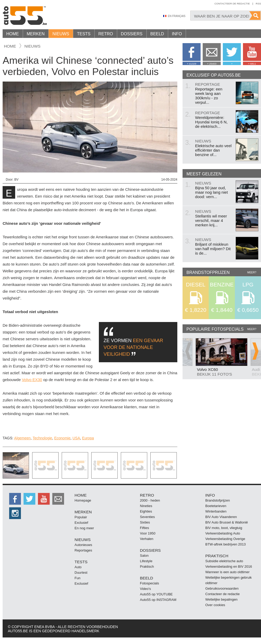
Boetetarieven (216, 506)
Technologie (42, 438)
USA (76, 438)
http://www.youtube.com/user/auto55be (44, 499)
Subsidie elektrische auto (224, 561)
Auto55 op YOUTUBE (156, 594)
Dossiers (132, 34)
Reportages (83, 550)
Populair (81, 517)
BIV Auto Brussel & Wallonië (227, 522)
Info (177, 34)
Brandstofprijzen (218, 500)
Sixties (145, 522)
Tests (84, 34)
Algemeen (22, 438)
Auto (78, 567)
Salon (144, 556)
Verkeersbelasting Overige (225, 539)
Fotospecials (149, 583)
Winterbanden (216, 511)
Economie (62, 438)
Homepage (83, 500)
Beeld (157, 34)
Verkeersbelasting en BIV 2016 (229, 567)
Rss (258, 4)
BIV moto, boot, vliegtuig (224, 528)
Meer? (252, 272)
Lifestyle (146, 561)
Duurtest (81, 573)
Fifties (144, 528)
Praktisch (147, 567)
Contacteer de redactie (232, 4)
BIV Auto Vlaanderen (221, 517)
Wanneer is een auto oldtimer (227, 572)
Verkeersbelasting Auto (223, 533)
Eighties (146, 511)
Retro (106, 34)
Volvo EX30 (32, 380)
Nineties (146, 506)
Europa (88, 438)
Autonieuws (83, 545)
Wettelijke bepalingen (221, 599)
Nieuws (61, 34)
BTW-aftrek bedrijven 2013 (225, 544)
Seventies (147, 517)
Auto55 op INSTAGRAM (158, 600)
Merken (36, 34)
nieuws (32, 46)
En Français (177, 16)
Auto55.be (47, 16)
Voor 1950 (148, 533)
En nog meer (84, 528)
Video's (145, 589)
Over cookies (215, 605)
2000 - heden (150, 500)
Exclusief (81, 523)
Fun (77, 578)
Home (13, 34)
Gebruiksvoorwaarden (222, 588)
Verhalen (147, 539)
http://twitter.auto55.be (29, 499)
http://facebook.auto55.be (15, 499)
